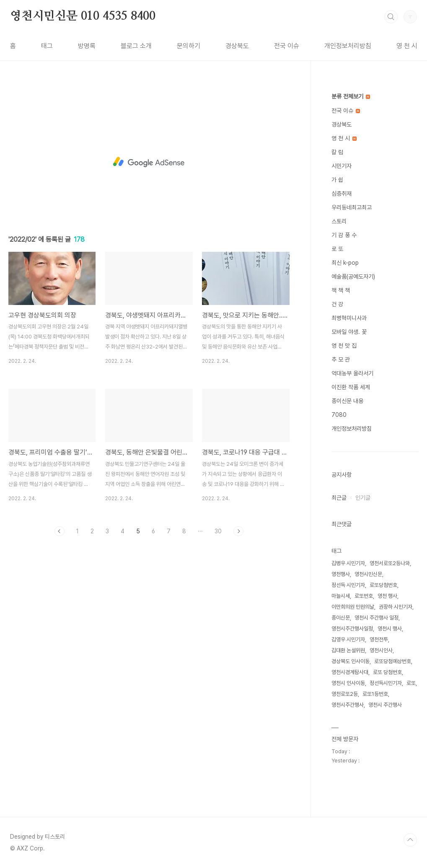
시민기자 (342, 166)
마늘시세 (341, 596)
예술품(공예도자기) (353, 276)
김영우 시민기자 (348, 639)
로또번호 (364, 596)
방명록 (87, 46)
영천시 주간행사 (385, 705)
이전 (60, 531)
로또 (411, 683)
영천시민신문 (368, 574)
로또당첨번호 (383, 585)
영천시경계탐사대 (350, 672)
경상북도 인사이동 (351, 661)
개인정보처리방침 (348, 46)
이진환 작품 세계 (351, 387)
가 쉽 (337, 180)
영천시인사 (381, 650)
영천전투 (379, 639)
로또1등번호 (375, 694)
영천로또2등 (345, 694)
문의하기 (189, 46)
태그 (47, 46)
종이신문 (341, 618)
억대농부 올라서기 (352, 373)
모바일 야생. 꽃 (349, 332)
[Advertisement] (149, 162)
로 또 (337, 249)
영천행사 (341, 574)
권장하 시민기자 (396, 607)
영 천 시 (407, 46)
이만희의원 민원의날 (353, 607)
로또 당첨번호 (387, 672)
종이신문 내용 (347, 401)
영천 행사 (387, 596)
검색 (391, 17)
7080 (339, 415)
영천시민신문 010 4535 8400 (83, 16)
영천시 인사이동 (348, 683)
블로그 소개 (136, 46)
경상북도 (237, 46)
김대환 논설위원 (348, 650)
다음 (238, 531)
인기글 (363, 498)
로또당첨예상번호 (393, 661)
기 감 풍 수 (344, 235)
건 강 (337, 304)
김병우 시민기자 (348, 563)
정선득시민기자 (386, 683)
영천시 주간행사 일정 (377, 618)
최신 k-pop (345, 263)
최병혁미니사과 (349, 318)
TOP (410, 840)
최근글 (339, 498)
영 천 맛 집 (344, 346)
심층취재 (342, 194)
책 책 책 (341, 290)
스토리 (339, 221)
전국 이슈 (287, 46)
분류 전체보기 (351, 96)
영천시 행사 (390, 629)
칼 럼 (337, 152)
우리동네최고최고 (352, 207)
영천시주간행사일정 (352, 629)
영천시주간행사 (348, 705)
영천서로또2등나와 (390, 563)
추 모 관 (341, 359)
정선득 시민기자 (348, 585)
